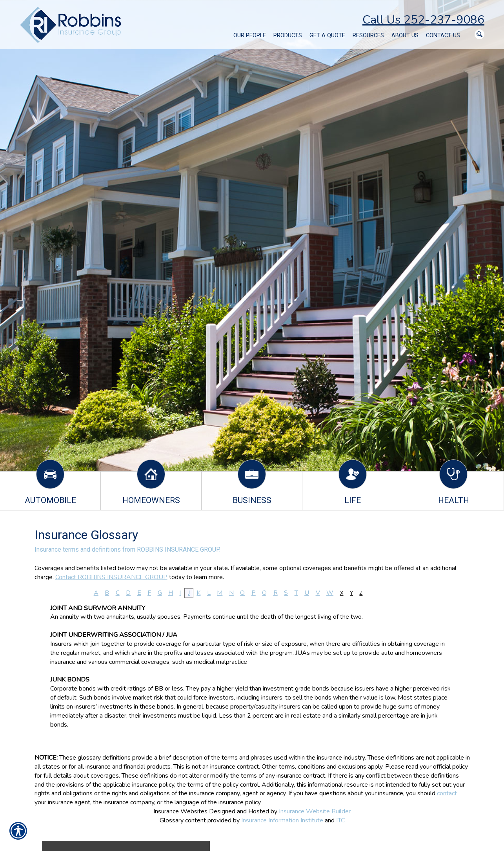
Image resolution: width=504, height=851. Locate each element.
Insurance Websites (180, 811)
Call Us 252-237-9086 (423, 20)
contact (447, 793)
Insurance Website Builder (315, 811)
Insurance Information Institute (282, 820)
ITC (340, 820)
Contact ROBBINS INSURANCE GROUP (111, 577)
